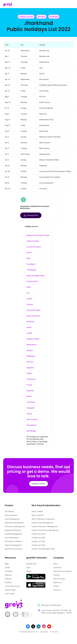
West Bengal (31, 431)
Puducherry (31, 379)
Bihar (29, 258)
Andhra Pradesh (33, 241)
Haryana (30, 304)
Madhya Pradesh (33, 339)
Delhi (29, 287)
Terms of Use (54, 632)
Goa (28, 293)
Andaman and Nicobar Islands (38, 235)
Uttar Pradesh (32, 419)
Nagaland (30, 368)
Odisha (29, 373)
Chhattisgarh (31, 270)
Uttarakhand (31, 425)
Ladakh (29, 333)
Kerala (29, 327)
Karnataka (30, 322)
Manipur (30, 350)
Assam (29, 253)
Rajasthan (30, 391)
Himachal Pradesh (33, 310)
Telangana (30, 408)
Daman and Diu (32, 281)
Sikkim (29, 396)
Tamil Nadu (31, 402)
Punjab (29, 385)
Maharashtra (32, 345)
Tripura (29, 414)
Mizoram (30, 362)
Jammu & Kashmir (33, 316)
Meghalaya (31, 356)
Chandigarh (31, 264)
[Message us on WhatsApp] (54, 605)
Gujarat (29, 299)
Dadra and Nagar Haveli (36, 276)
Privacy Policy (44, 632)
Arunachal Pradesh (34, 247)
